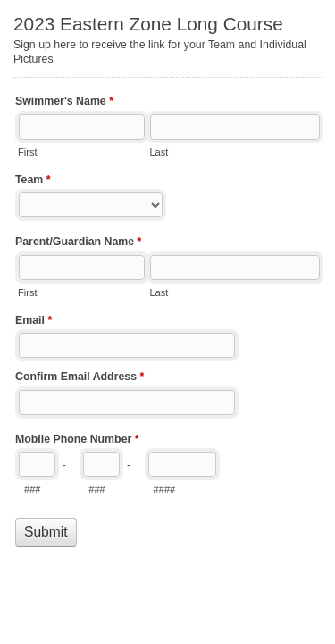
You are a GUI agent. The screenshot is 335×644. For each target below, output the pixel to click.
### (32, 489)
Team (33, 182)
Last (159, 152)
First (27, 152)
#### (165, 489)
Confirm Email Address (80, 378)
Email (33, 322)
